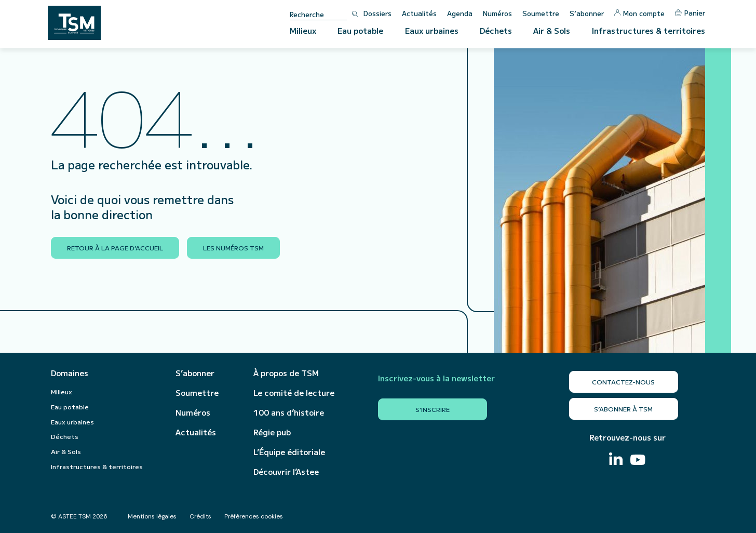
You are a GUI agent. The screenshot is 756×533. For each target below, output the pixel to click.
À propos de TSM (286, 373)
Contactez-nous (623, 382)
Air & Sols (552, 30)
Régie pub (272, 432)
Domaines (70, 373)
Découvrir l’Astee (286, 472)
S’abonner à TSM (623, 409)
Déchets (496, 30)
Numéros (497, 13)
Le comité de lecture (294, 393)
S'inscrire (433, 409)
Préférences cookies (254, 516)
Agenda (460, 13)
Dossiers (377, 13)
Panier (690, 13)
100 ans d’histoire (289, 412)
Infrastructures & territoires (649, 30)
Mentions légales (152, 516)
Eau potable (360, 30)
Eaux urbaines (432, 30)
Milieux (303, 30)
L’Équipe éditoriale (289, 452)
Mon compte (639, 13)
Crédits (200, 516)
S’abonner (587, 13)
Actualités (419, 13)
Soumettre (541, 13)
